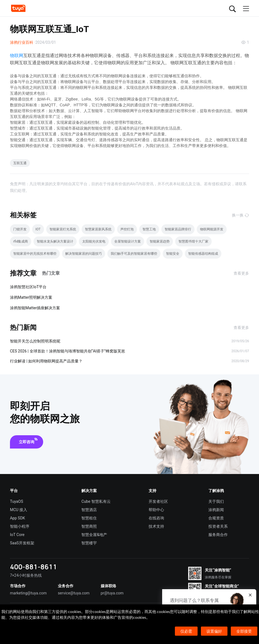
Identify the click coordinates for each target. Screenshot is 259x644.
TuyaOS (17, 501)
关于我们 (216, 501)
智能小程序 (20, 526)
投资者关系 (218, 526)
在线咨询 (156, 518)
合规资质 (216, 518)
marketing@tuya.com (28, 593)
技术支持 (156, 526)
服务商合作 (218, 535)
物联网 (17, 56)
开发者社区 (158, 501)
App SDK (18, 518)
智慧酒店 (89, 510)
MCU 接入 (19, 510)
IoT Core (17, 535)
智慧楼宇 (89, 543)
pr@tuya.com (112, 593)
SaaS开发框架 (22, 543)
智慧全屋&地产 (94, 535)
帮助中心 (156, 510)
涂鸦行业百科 (22, 42)
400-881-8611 (33, 567)
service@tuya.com (74, 593)
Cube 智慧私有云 (96, 501)
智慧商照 (89, 526)
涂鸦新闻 (216, 510)
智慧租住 (89, 518)
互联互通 (20, 163)
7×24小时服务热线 (26, 575)
